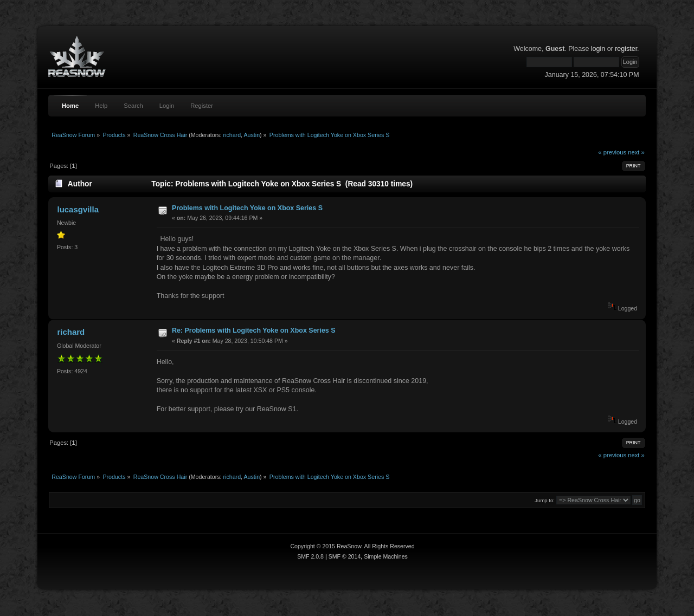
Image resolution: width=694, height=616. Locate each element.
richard (232, 135)
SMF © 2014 (345, 556)
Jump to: (545, 500)
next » (636, 152)
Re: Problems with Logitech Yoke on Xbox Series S (254, 330)
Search (133, 106)
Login (167, 106)
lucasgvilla (78, 209)
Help (101, 106)
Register (202, 106)
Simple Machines (386, 556)
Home (70, 106)
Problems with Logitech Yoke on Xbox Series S (247, 208)
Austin (252, 135)
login (598, 49)
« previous (612, 152)
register (626, 49)
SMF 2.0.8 (310, 556)
